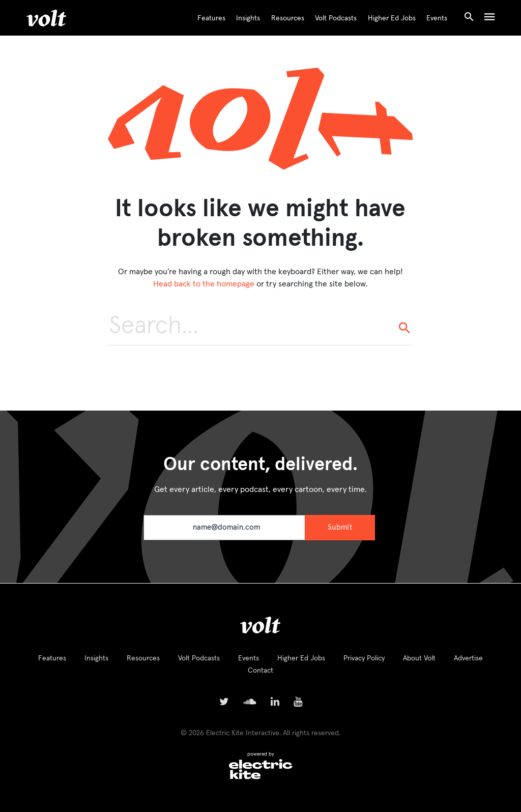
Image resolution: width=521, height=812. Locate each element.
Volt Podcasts (336, 18)
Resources (288, 18)
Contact (260, 671)
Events (437, 18)
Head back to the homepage (204, 284)
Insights (248, 18)
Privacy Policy (364, 658)
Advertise (468, 658)
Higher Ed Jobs (392, 18)
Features (211, 18)
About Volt (419, 658)
